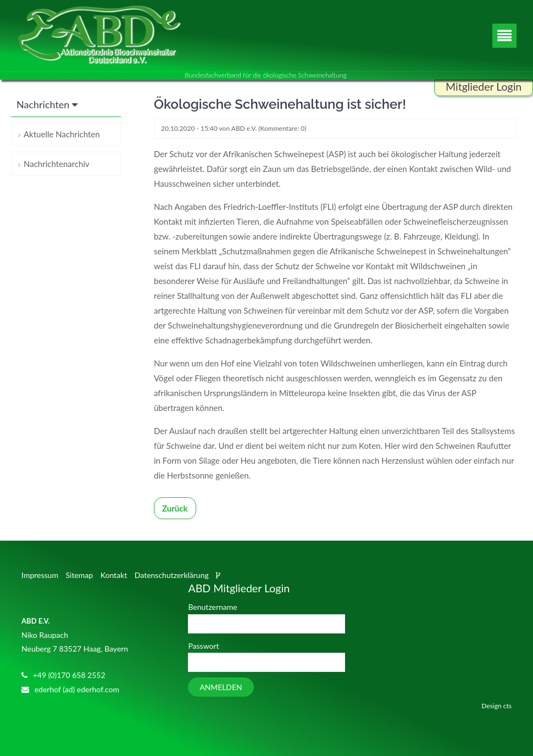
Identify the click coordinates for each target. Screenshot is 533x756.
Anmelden (221, 687)
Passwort (203, 646)
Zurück (175, 508)
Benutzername (212, 607)
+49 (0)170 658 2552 (69, 675)
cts (507, 706)
